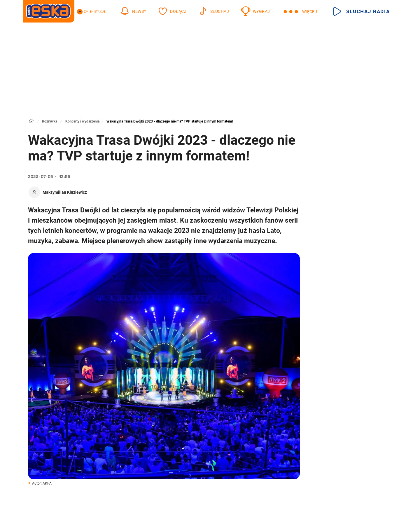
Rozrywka (50, 121)
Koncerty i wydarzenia (82, 121)
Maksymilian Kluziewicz (65, 192)
